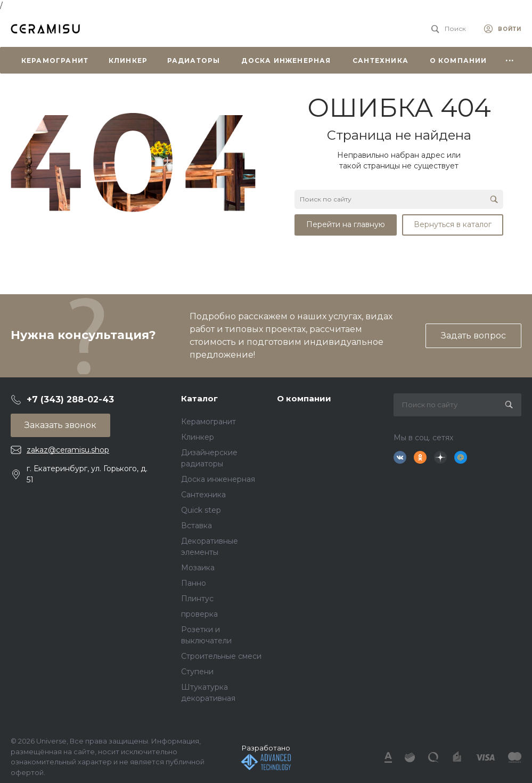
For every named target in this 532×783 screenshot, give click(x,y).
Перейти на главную (346, 224)
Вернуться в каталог (453, 224)
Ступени (197, 672)
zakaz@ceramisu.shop (68, 450)
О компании (304, 398)
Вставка (197, 526)
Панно (194, 583)
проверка (199, 614)
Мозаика (198, 568)
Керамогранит (208, 422)
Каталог (199, 398)
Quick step (201, 510)
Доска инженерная (218, 479)
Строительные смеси (221, 656)
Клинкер (198, 437)
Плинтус (197, 599)
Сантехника (203, 495)
